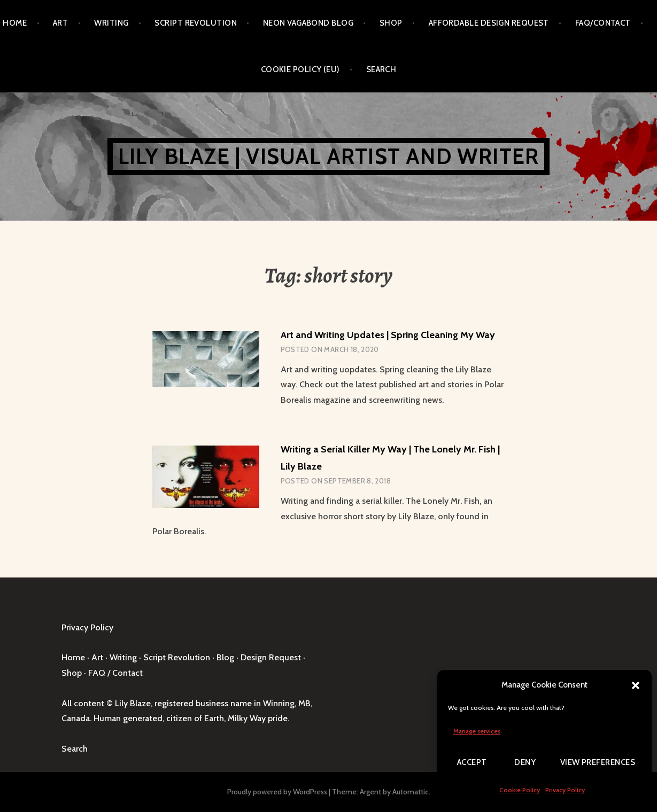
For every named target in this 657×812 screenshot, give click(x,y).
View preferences (598, 762)
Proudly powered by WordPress (277, 792)
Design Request (271, 657)
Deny (525, 762)
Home (15, 23)
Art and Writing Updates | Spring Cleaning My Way (388, 335)
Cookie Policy (520, 790)
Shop (391, 23)
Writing (111, 23)
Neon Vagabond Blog (308, 23)
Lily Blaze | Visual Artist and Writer (328, 156)
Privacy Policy (565, 790)
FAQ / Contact (115, 673)
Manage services (477, 731)
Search (381, 69)
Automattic (411, 792)
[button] (636, 685)
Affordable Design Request (489, 23)
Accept (472, 762)
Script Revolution (196, 23)
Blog (225, 657)
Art (60, 23)
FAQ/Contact (603, 23)
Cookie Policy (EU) (300, 69)
